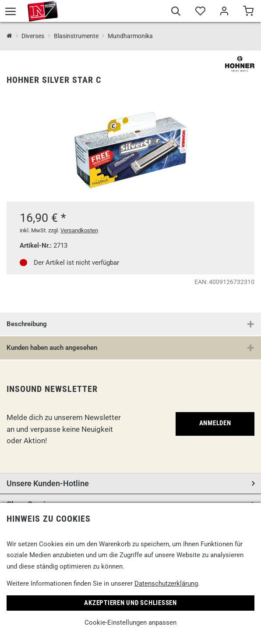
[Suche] (176, 12)
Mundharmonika (130, 36)
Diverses (33, 36)
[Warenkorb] (248, 12)
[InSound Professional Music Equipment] (9, 36)
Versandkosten (79, 230)
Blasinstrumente (76, 36)
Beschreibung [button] (27, 324)
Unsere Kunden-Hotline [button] (48, 483)
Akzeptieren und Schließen (130, 603)
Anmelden (215, 423)
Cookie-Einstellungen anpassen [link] (130, 623)
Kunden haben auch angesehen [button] (52, 348)
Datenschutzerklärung (166, 584)
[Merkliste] (200, 12)
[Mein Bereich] (224, 12)
